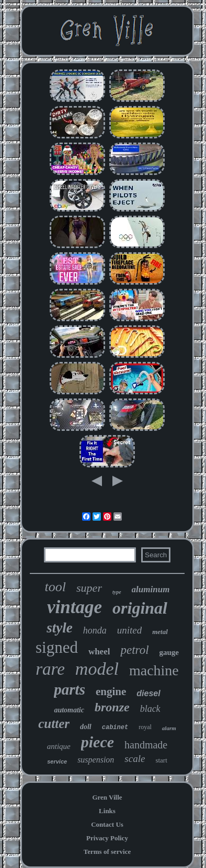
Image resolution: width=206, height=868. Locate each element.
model (97, 669)
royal (145, 727)
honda (95, 630)
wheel (99, 652)
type (117, 592)
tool (55, 587)
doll (86, 727)
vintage (75, 607)
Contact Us (107, 824)
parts (70, 689)
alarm (169, 728)
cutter (54, 724)
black (150, 709)
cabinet (115, 728)
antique (59, 746)
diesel (148, 693)
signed (57, 647)
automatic (69, 710)
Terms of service (107, 852)
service (57, 761)
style (59, 628)
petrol (134, 650)
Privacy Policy (107, 838)
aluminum (151, 589)
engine (111, 691)
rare (50, 669)
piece (98, 742)
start (161, 760)
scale (135, 759)
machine (154, 670)
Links (107, 811)
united (130, 630)
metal (160, 632)
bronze (112, 707)
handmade (146, 745)
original (140, 608)
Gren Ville (107, 797)
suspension (96, 760)
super (89, 588)
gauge (169, 652)
